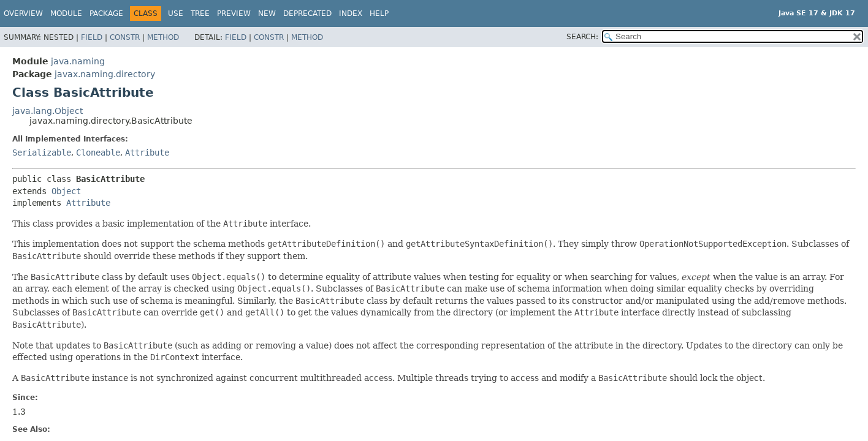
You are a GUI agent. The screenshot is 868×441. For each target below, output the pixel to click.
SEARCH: (582, 37)
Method (163, 37)
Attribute (147, 153)
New (267, 13)
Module (66, 13)
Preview (234, 13)
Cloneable (98, 153)
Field (92, 37)
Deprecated (307, 13)
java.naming (78, 61)
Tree (200, 13)
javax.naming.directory (105, 74)
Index (351, 13)
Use (176, 13)
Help (379, 13)
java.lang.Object (48, 111)
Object (66, 191)
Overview (23, 13)
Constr (125, 37)
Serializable (42, 153)
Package (106, 13)
